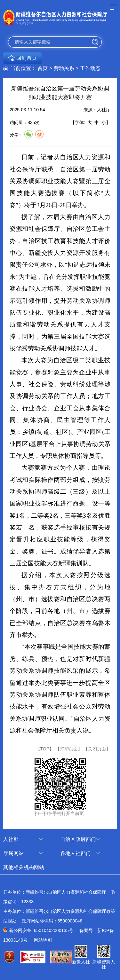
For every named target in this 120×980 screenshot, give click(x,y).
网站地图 (43, 940)
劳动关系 (64, 68)
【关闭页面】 (97, 749)
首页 (43, 68)
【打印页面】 (69, 749)
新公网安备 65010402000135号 (41, 930)
